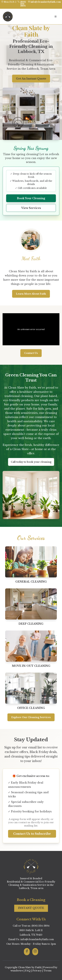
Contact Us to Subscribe (32, 834)
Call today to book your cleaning (31, 462)
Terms (48, 971)
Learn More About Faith (31, 294)
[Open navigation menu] (56, 17)
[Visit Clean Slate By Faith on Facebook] (27, 952)
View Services (31, 208)
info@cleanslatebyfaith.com (46, 2)
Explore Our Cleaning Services (31, 717)
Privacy (37, 971)
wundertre (17, 971)
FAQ (28, 971)
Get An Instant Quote (31, 79)
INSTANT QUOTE (31, 908)
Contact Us (31, 353)
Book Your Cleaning (31, 198)
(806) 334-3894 (23, 4)
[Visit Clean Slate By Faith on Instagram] (35, 952)
